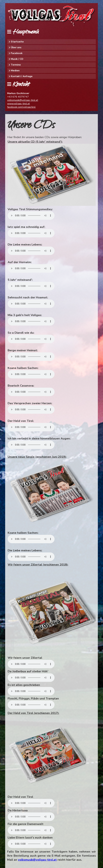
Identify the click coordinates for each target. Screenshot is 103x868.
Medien (15, 71)
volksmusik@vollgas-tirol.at (23, 100)
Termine (16, 65)
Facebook (17, 53)
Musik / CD (17, 59)
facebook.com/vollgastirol (21, 107)
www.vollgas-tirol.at (19, 104)
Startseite (17, 42)
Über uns (16, 47)
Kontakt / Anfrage (22, 76)
